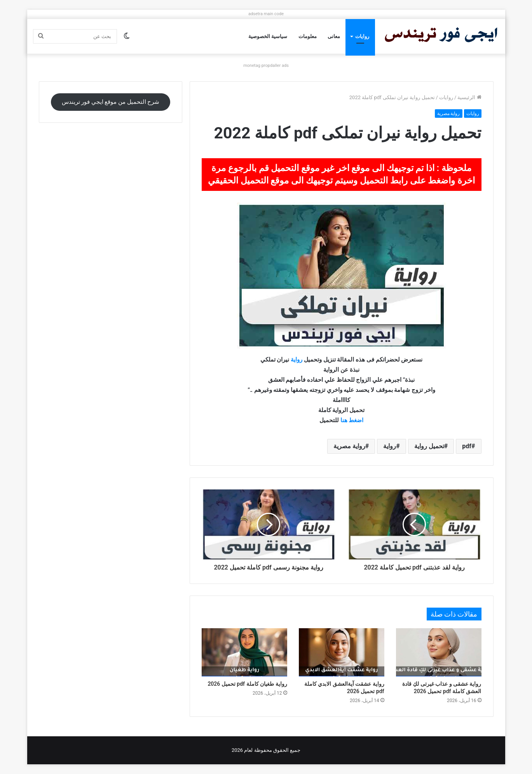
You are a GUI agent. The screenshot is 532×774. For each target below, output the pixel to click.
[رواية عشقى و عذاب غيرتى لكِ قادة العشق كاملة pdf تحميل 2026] (439, 652)
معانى (334, 36)
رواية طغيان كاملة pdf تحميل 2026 (247, 684)
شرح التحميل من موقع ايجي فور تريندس (111, 102)
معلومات (308, 36)
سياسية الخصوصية (268, 36)
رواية (297, 360)
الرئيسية (469, 97)
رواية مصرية (449, 114)
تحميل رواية (429, 446)
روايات (362, 36)
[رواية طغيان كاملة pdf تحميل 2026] (244, 652)
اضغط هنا (352, 420)
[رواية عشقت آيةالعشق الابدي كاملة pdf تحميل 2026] (342, 652)
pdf (467, 446)
